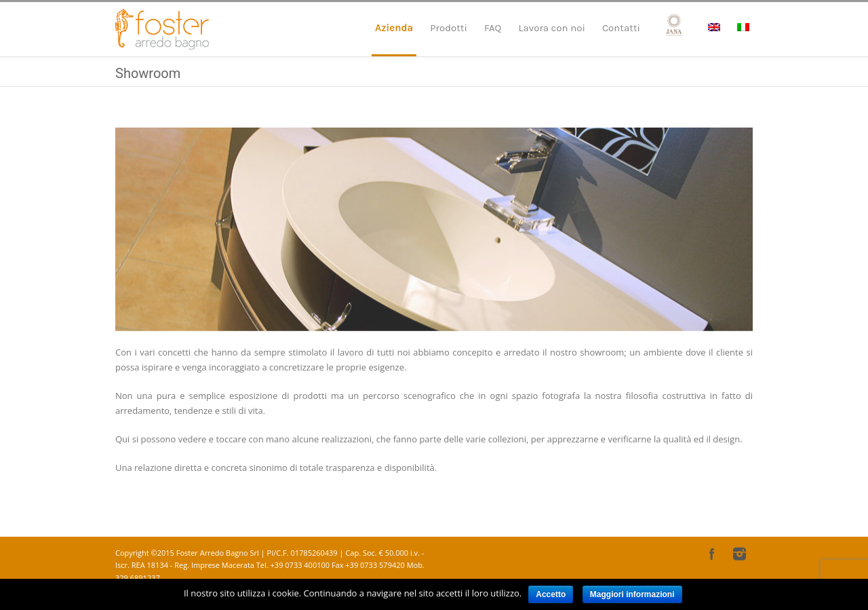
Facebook (712, 554)
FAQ (493, 28)
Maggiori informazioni (632, 594)
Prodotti (449, 28)
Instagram (739, 554)
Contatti (621, 28)
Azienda (394, 28)
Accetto (551, 594)
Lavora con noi (552, 28)
